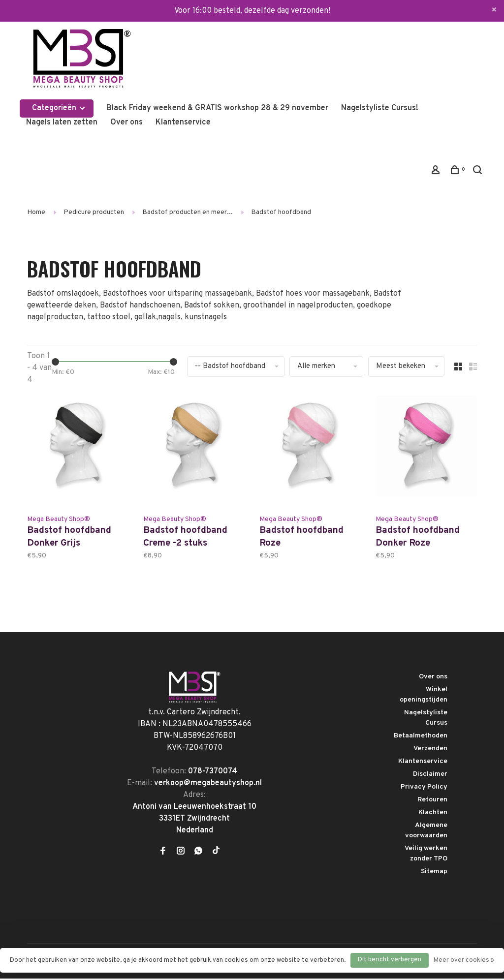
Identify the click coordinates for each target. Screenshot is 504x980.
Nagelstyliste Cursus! (380, 108)
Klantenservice (183, 122)
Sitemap (434, 873)
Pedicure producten (94, 212)
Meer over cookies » (464, 960)
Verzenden (430, 750)
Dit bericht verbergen (390, 960)
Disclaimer (430, 776)
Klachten (433, 814)
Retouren (432, 801)
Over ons (126, 122)
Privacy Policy (424, 788)
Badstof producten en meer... (188, 212)
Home (36, 212)
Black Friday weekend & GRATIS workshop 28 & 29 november (217, 108)
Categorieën (59, 108)
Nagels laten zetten (62, 122)
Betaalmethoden (421, 737)
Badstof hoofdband (281, 212)
